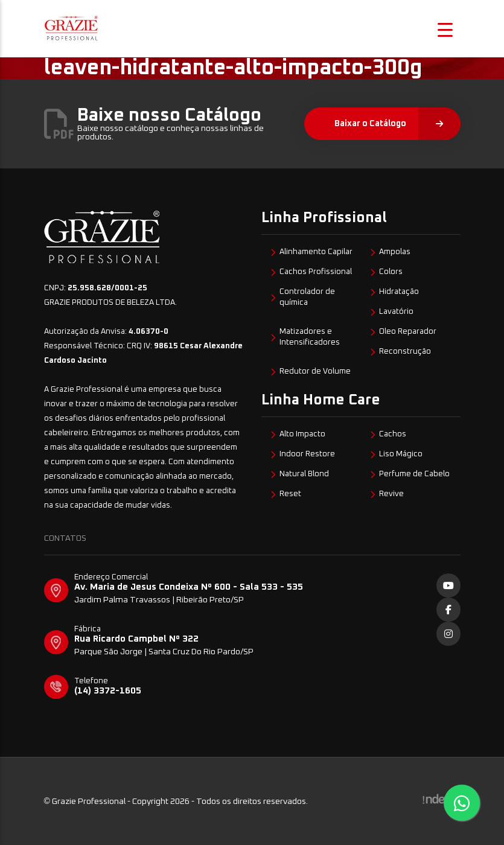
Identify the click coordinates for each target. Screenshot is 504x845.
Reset (290, 494)
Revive (391, 494)
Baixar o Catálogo (397, 124)
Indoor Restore (307, 454)
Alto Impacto (302, 434)
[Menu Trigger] (445, 29)
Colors (391, 272)
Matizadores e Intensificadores (310, 337)
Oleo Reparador (408, 332)
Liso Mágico (401, 454)
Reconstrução (405, 352)
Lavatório (396, 312)
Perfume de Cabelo (414, 474)
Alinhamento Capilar (316, 252)
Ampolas (395, 252)
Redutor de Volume (315, 371)
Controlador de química (307, 297)
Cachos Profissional (316, 272)
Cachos (393, 434)
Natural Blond (304, 474)
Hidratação (399, 292)
